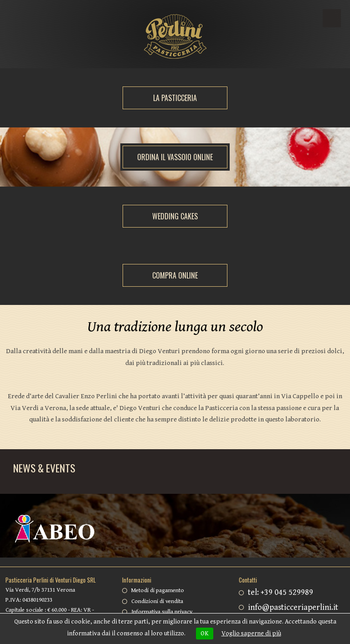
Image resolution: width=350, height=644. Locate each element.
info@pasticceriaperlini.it (293, 607)
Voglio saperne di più (251, 634)
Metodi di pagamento (158, 591)
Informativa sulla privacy (162, 612)
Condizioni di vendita (157, 601)
